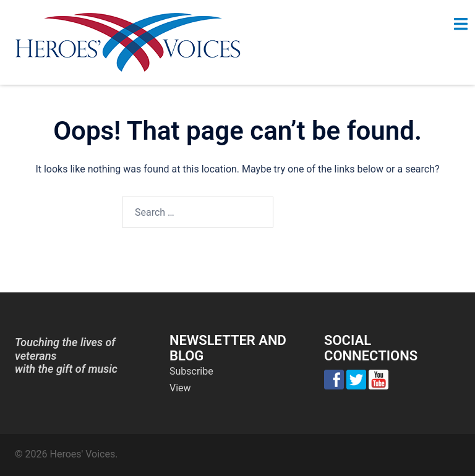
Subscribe (191, 371)
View (180, 388)
